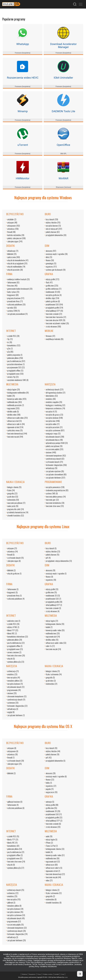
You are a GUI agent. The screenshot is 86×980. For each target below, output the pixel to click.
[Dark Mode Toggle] (80, 974)
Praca (39, 974)
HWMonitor (23, 178)
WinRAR (63, 178)
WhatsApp (23, 44)
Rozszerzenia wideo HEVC (23, 78)
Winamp (23, 111)
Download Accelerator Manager (63, 46)
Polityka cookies (48, 974)
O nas (62, 974)
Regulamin (32, 974)
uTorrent (23, 145)
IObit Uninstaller (63, 78)
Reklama (25, 974)
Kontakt (57, 974)
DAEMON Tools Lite (63, 111)
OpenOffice (63, 145)
